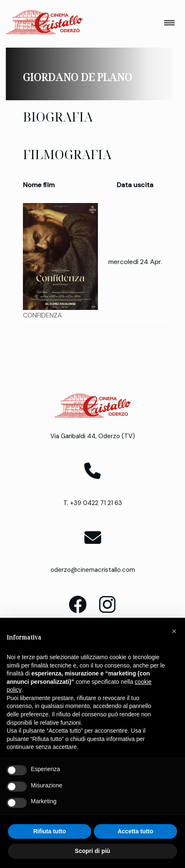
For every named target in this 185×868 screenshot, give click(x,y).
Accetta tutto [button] (135, 831)
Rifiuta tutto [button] (50, 831)
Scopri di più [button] (93, 851)
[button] (174, 631)
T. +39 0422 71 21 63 (93, 503)
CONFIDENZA (42, 315)
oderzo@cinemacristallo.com (93, 570)
